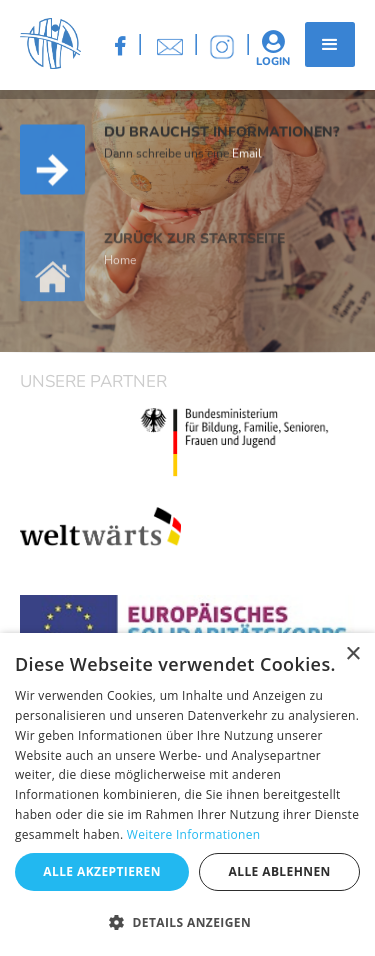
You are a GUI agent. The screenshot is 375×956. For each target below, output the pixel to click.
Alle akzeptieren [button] (102, 871)
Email (247, 155)
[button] (330, 44)
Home (120, 269)
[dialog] (187, 794)
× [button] (352, 654)
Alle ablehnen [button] (280, 871)
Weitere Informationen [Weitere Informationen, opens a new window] (194, 834)
